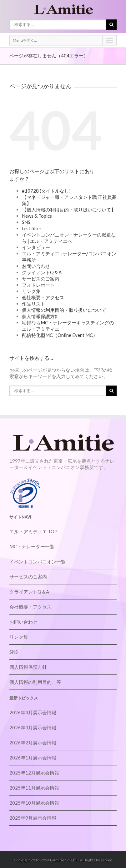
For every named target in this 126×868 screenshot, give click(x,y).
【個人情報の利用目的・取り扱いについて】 (69, 210)
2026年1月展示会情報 (33, 758)
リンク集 (31, 291)
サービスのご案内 (41, 279)
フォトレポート (38, 285)
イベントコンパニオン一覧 (38, 562)
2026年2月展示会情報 (33, 743)
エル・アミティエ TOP (33, 531)
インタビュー (36, 247)
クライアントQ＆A (42, 272)
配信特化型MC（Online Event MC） (60, 335)
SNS (26, 222)
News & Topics (37, 216)
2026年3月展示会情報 (33, 727)
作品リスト (34, 304)
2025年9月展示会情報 (33, 818)
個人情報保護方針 (41, 316)
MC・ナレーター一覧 (32, 546)
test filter (32, 228)
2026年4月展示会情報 (33, 712)
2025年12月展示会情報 (34, 773)
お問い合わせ (36, 266)
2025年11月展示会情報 (34, 788)
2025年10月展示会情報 (34, 803)
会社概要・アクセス (43, 297)
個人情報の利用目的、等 (35, 682)
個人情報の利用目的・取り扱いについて (64, 310)
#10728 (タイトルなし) (46, 191)
